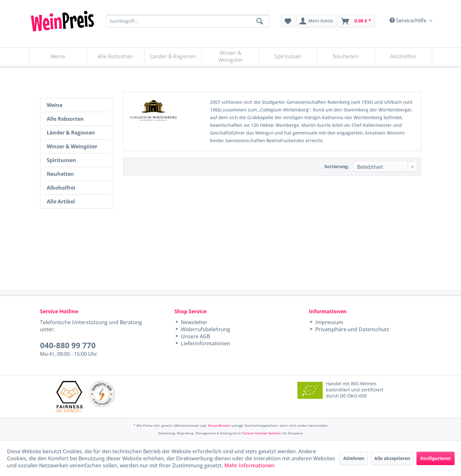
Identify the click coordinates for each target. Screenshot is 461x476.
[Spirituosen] (288, 57)
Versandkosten (219, 425)
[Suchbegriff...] (188, 21)
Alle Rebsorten (65, 119)
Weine (55, 105)
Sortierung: (337, 166)
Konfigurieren (436, 458)
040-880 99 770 (68, 345)
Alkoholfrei (61, 188)
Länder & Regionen (71, 133)
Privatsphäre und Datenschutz (352, 329)
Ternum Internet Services (261, 433)
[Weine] (58, 57)
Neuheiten (60, 174)
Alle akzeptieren (392, 458)
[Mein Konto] (316, 21)
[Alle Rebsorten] (115, 57)
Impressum (329, 322)
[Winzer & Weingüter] (231, 57)
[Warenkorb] (356, 21)
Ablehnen (354, 458)
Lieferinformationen (205, 343)
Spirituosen (61, 160)
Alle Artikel (61, 201)
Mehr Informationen (249, 465)
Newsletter (194, 322)
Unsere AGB (195, 336)
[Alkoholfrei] (403, 57)
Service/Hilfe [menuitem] (409, 21)
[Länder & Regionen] (173, 57)
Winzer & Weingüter (72, 146)
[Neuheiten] (346, 57)
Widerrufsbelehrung (205, 329)
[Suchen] (260, 21)
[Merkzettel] (288, 21)
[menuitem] (288, 21)
